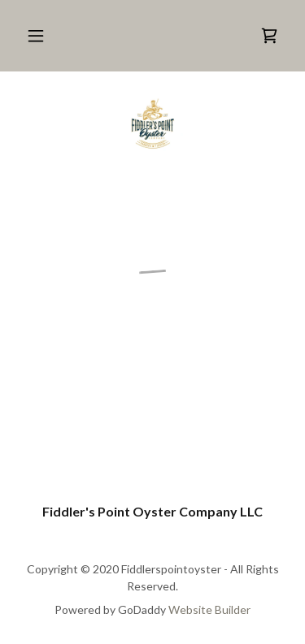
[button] (36, 36)
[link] (152, 123)
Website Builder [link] (209, 609)
